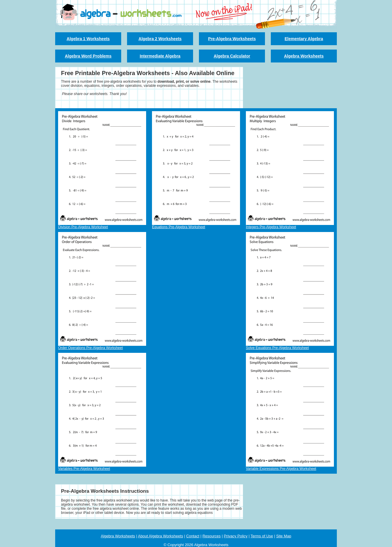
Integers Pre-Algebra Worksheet (271, 227)
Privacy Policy (236, 536)
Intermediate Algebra (160, 56)
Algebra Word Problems (88, 56)
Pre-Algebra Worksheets (232, 39)
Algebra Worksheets (304, 56)
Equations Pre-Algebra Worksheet (179, 227)
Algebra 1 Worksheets (88, 39)
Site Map (284, 536)
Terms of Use (262, 536)
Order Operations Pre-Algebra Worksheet (91, 348)
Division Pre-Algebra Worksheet (83, 227)
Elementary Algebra (304, 39)
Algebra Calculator (232, 56)
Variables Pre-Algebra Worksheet (84, 469)
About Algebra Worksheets (160, 536)
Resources (212, 536)
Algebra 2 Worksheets (160, 39)
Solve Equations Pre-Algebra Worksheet (277, 348)
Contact (193, 536)
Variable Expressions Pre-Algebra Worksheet (281, 469)
